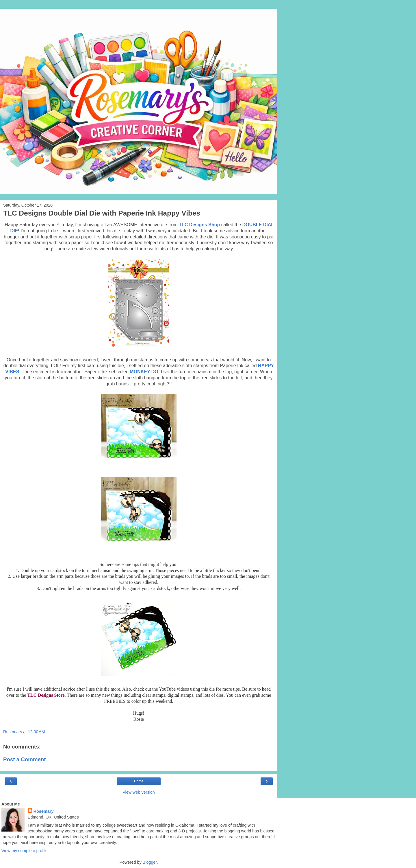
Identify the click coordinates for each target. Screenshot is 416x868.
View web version (139, 792)
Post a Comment (25, 759)
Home (139, 781)
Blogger (150, 862)
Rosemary (44, 811)
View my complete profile (25, 851)
